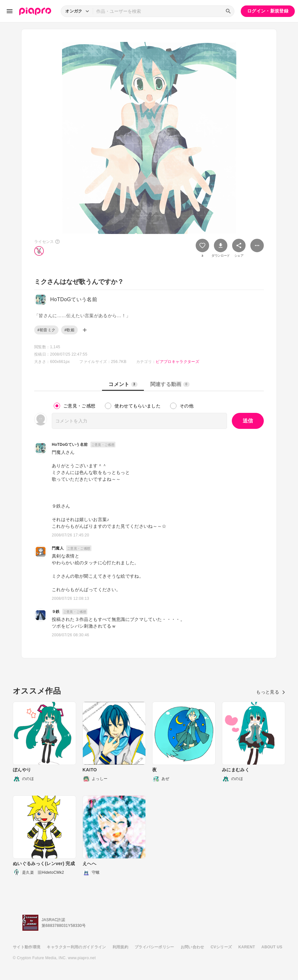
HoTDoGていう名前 (70, 445)
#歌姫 (69, 330)
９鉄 (56, 612)
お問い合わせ (192, 947)
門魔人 (58, 548)
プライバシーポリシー (154, 947)
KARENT (247, 947)
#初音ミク (46, 330)
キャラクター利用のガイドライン (76, 947)
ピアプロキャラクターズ (177, 362)
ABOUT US (272, 947)
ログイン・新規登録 (268, 11)
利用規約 (120, 947)
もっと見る (271, 692)
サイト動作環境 (27, 947)
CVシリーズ (221, 947)
